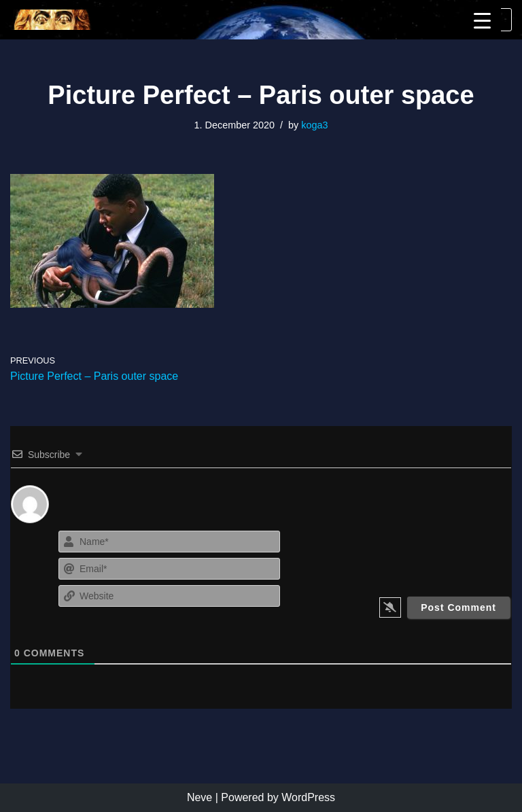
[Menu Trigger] (482, 21)
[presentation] (429, 554)
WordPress (308, 797)
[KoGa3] (51, 20)
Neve (199, 797)
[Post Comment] (458, 607)
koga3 (314, 125)
